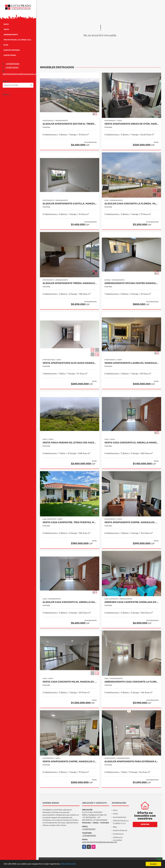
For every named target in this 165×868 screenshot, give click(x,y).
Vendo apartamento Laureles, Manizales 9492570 (131, 363)
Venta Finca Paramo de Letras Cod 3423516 (70, 443)
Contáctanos (10, 55)
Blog (6, 45)
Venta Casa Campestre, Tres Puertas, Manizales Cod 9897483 (70, 522)
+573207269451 (12, 68)
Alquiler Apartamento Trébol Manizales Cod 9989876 (70, 283)
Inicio (6, 24)
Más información (69, 864)
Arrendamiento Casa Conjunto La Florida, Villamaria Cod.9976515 (131, 682)
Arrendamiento (11, 35)
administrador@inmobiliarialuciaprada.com (20, 74)
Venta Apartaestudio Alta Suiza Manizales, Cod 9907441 (70, 363)
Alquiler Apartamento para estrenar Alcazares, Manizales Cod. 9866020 (131, 762)
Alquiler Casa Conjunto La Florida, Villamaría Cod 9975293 (131, 204)
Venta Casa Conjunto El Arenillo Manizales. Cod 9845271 (131, 443)
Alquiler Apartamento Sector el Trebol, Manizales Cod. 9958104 (70, 124)
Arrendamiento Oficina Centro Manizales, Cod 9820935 (131, 283)
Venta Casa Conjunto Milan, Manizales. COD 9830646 (70, 682)
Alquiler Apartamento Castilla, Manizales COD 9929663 (70, 204)
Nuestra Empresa (12, 50)
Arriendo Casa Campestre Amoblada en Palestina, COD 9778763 (131, 602)
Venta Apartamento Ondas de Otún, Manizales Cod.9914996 (131, 124)
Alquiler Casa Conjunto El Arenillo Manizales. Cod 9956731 (70, 602)
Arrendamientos (120, 817)
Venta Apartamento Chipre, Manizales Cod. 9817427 (70, 762)
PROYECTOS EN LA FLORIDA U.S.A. (17, 40)
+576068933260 (12, 64)
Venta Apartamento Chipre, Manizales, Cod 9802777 (131, 522)
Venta (6, 29)
